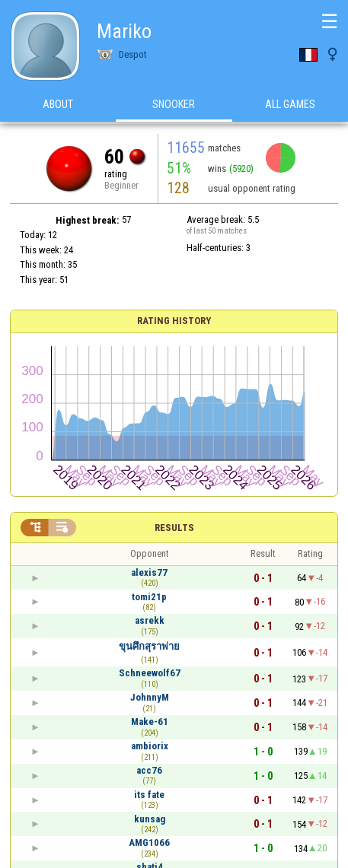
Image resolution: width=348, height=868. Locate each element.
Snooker (174, 106)
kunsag (150, 819)
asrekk (150, 620)
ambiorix (150, 746)
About (58, 106)
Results (174, 528)
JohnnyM (150, 697)
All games (290, 106)
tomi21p (149, 597)
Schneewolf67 (150, 673)
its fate (149, 795)
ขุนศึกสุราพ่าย (149, 646)
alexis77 (149, 572)
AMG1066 (149, 843)
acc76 (149, 770)
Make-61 (150, 722)
